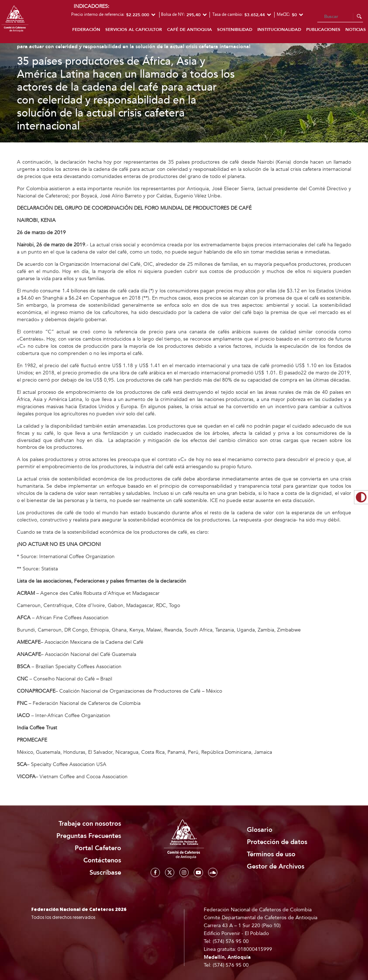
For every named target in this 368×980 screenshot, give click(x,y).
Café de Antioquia (190, 29)
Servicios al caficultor (134, 29)
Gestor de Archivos (276, 867)
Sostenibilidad (235, 29)
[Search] (340, 17)
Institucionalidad (279, 29)
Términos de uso (271, 854)
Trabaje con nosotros (90, 824)
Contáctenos (102, 860)
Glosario (260, 830)
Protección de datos (277, 842)
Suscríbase (105, 873)
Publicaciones (323, 29)
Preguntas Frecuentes (89, 836)
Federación (86, 29)
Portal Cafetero (98, 848)
